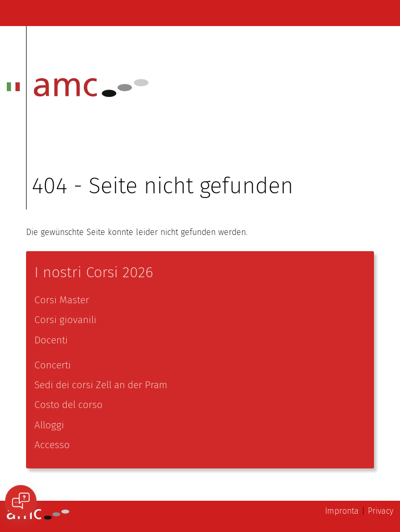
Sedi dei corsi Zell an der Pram (101, 385)
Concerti (53, 365)
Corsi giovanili (65, 320)
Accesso (52, 445)
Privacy (380, 511)
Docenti (51, 340)
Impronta (342, 511)
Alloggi (49, 425)
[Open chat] (21, 501)
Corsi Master (62, 300)
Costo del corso (68, 405)
